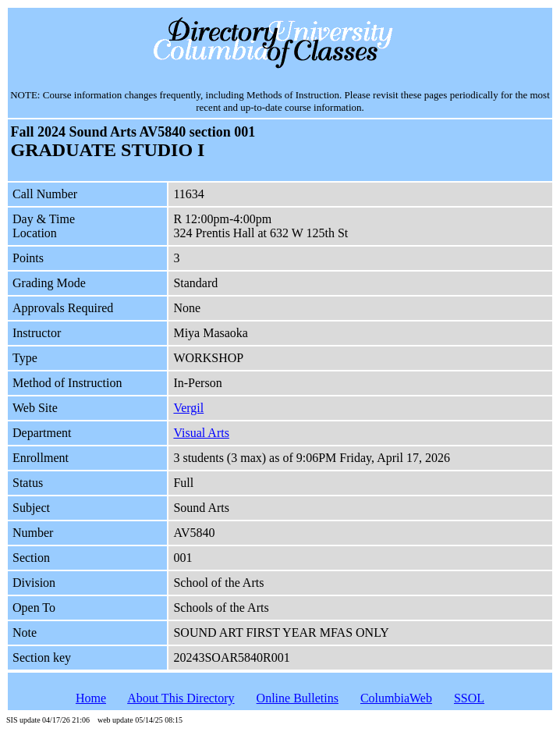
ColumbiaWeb (396, 698)
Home (91, 698)
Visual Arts (201, 433)
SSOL (469, 698)
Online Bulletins (298, 698)
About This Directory (181, 698)
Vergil (188, 408)
